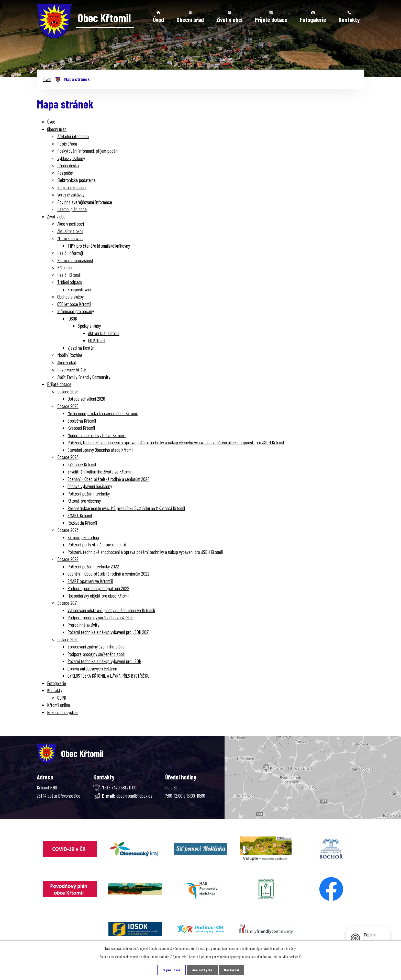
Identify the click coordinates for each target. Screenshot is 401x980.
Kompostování (79, 289)
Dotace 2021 (67, 603)
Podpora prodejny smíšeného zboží (96, 654)
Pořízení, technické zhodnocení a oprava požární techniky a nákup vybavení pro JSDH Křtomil (145, 552)
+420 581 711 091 (124, 788)
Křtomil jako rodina (83, 537)
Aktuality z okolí (70, 231)
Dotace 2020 (68, 639)
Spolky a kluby (89, 326)
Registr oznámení (72, 187)
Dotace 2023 (68, 530)
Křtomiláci (66, 267)
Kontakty (349, 20)
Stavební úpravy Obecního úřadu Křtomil (100, 450)
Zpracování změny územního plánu (96, 647)
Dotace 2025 (68, 406)
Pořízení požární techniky (89, 494)
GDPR (62, 698)
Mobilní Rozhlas (70, 355)
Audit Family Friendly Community (84, 377)
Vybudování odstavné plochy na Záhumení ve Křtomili (111, 610)
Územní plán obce (72, 209)
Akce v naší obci (71, 224)
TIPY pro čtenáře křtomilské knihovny (99, 246)
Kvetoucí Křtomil (81, 428)
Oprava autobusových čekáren (92, 669)
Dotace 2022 (68, 559)
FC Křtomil (97, 340)
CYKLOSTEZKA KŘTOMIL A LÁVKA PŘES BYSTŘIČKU (108, 676)
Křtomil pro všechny (84, 501)
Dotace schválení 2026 (86, 399)
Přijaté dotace (271, 20)
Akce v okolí (67, 362)
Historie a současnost (75, 260)
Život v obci (229, 20)
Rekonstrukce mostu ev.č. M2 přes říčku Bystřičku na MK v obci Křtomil (126, 508)
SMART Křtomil (80, 515)
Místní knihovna (70, 238)
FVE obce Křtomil (82, 464)
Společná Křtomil (82, 421)
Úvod (158, 20)
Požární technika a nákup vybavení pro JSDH (104, 661)
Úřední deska (68, 165)
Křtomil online (59, 705)
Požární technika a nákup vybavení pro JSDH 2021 (108, 632)
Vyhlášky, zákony (71, 158)
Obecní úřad (190, 20)
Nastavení (231, 970)
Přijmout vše (171, 970)
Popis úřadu (67, 144)
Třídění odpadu (70, 282)
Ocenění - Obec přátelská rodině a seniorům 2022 (108, 574)
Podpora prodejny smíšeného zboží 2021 (101, 617)
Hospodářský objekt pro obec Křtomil (98, 596)
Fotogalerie (313, 20)
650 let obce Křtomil (74, 304)
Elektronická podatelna (76, 180)
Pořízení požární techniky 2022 (93, 566)
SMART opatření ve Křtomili (90, 581)
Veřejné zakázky (71, 195)
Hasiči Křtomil (69, 275)
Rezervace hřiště (72, 370)
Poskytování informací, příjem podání (88, 151)
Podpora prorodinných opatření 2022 (98, 588)
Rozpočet (65, 173)
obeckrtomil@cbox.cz (134, 796)
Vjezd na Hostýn (81, 348)
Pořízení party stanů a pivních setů (97, 544)
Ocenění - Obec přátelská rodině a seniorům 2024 (108, 479)
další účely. (289, 948)
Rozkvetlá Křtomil (82, 523)
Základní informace (73, 136)
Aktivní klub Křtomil (104, 333)
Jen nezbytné (202, 970)
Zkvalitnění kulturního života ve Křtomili (100, 472)
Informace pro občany (76, 311)
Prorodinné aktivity (83, 625)
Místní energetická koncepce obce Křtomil (103, 413)
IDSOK (72, 319)
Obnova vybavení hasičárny (90, 486)
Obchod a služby (70, 297)
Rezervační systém (63, 712)
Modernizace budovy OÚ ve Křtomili (97, 435)
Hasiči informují (70, 253)
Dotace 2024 (68, 457)
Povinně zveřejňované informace (85, 202)
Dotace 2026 (68, 392)
